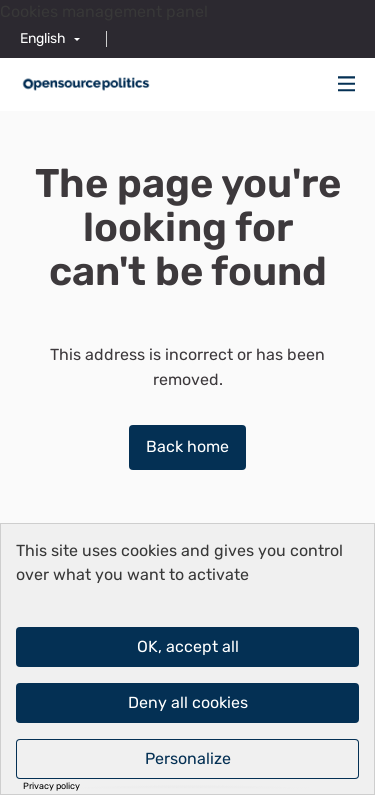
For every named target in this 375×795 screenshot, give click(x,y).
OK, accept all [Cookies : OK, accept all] (188, 646)
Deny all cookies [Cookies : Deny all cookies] (188, 702)
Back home (187, 446)
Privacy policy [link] (51, 786)
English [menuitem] (43, 38)
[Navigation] (347, 84)
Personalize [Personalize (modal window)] (188, 758)
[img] (347, 83)
